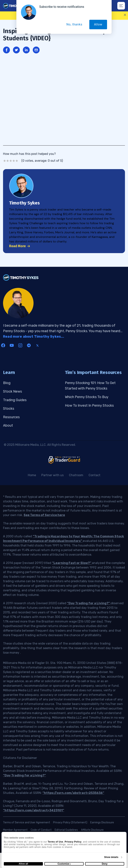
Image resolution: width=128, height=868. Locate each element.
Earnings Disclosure (102, 822)
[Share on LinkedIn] (26, 50)
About (8, 425)
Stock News (12, 391)
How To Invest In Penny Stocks (89, 405)
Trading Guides (15, 400)
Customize (64, 864)
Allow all (23, 864)
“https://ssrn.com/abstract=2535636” (73, 793)
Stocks (9, 409)
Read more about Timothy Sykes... (34, 337)
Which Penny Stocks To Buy (87, 397)
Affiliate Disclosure (92, 830)
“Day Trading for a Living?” (89, 603)
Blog (7, 383)
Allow (98, 24)
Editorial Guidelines (66, 830)
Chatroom (76, 475)
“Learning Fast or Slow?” (72, 563)
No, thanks (74, 24)
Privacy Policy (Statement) (70, 822)
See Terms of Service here (44, 515)
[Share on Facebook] (6, 50)
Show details (111, 857)
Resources (11, 417)
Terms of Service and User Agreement (27, 822)
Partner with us (52, 475)
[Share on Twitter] (16, 50)
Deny (105, 864)
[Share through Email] (36, 50)
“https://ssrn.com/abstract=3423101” (34, 810)
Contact (94, 475)
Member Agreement (15, 830)
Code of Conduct (41, 830)
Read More (20, 246)
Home (32, 475)
